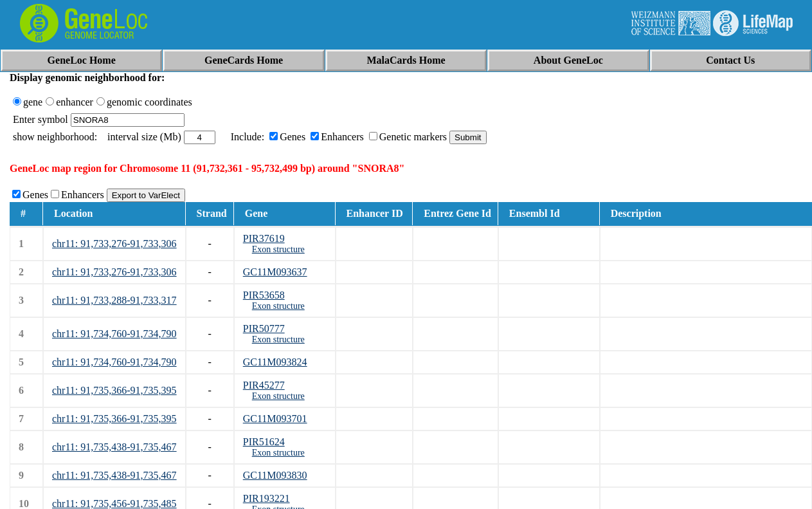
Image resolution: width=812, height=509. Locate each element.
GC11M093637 (275, 272)
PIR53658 (264, 295)
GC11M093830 (275, 475)
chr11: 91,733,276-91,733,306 (114, 244)
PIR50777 (264, 329)
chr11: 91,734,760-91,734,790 (114, 334)
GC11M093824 (275, 362)
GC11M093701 (275, 419)
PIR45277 (264, 385)
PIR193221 (266, 498)
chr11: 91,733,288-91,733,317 (114, 300)
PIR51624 (264, 442)
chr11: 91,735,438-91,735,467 (114, 447)
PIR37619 (264, 238)
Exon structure (278, 249)
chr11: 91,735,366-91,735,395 (114, 390)
